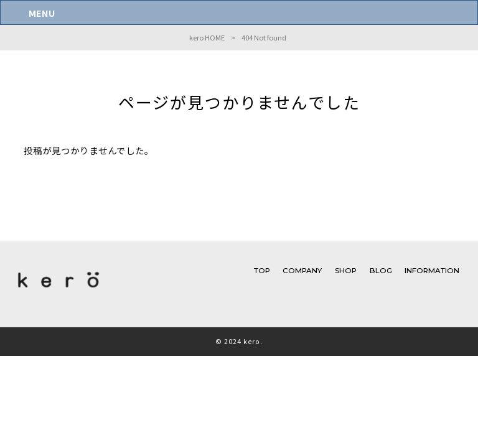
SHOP (346, 271)
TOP (262, 271)
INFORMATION (432, 271)
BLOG (381, 271)
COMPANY (302, 271)
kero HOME (207, 37)
